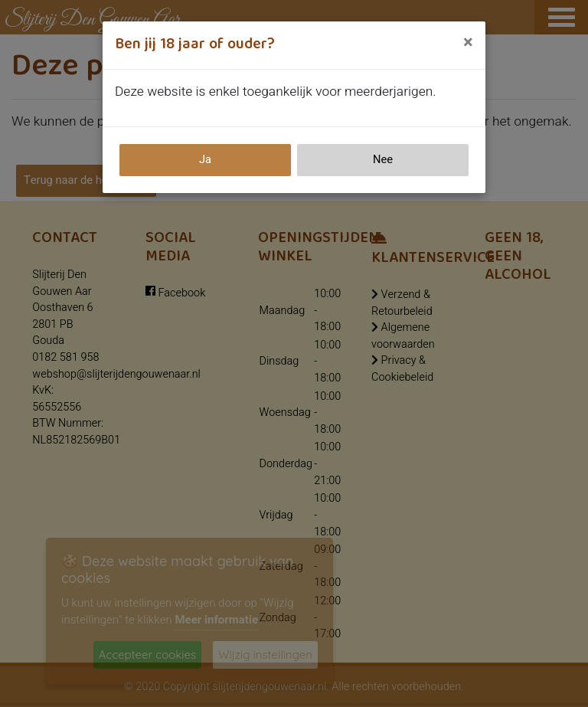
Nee (383, 160)
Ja (205, 160)
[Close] (468, 43)
